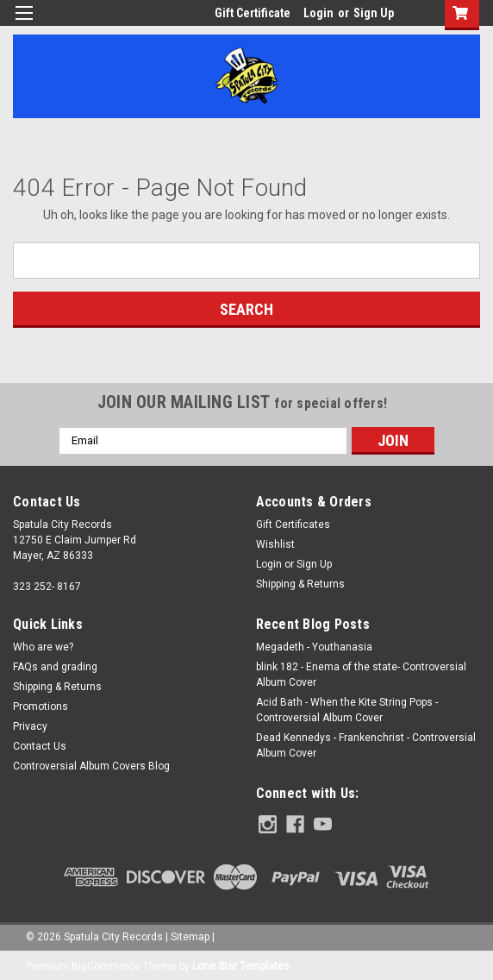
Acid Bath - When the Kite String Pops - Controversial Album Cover (347, 710)
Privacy (30, 726)
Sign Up (374, 13)
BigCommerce (106, 963)
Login (318, 13)
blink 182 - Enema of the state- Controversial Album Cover (361, 675)
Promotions (41, 707)
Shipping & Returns (300, 584)
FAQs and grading (55, 667)
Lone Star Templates (241, 963)
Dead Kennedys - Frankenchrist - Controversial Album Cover (366, 745)
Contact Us (40, 746)
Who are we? (43, 647)
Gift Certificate (253, 13)
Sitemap (190, 933)
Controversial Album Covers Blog (91, 766)
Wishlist (275, 544)
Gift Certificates (293, 525)
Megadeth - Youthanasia (314, 647)
